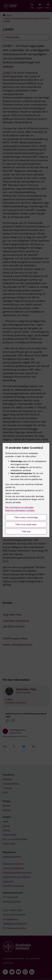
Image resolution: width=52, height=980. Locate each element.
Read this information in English (20, 510)
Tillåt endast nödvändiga (26, 517)
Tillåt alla (26, 532)
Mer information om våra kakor (20, 507)
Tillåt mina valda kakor (26, 524)
